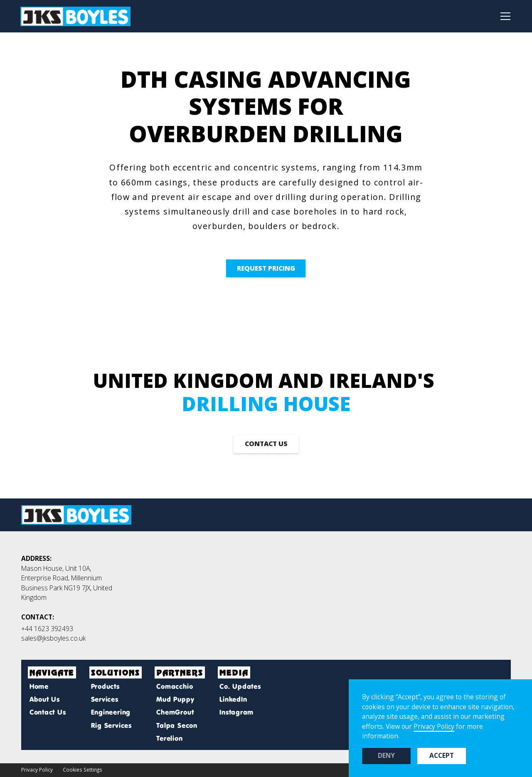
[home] (75, 16)
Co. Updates (240, 686)
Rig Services (111, 725)
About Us (45, 699)
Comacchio (175, 686)
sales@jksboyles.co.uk (53, 638)
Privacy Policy (37, 770)
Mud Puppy (175, 699)
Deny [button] (386, 755)
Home (39, 686)
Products (105, 686)
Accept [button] (442, 755)
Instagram (236, 712)
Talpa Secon (177, 725)
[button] (503, 16)
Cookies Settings (83, 770)
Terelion (169, 738)
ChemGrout (175, 712)
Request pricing (266, 268)
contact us (266, 444)
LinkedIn (233, 699)
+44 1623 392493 (47, 629)
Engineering (111, 712)
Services (105, 699)
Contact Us (48, 712)
